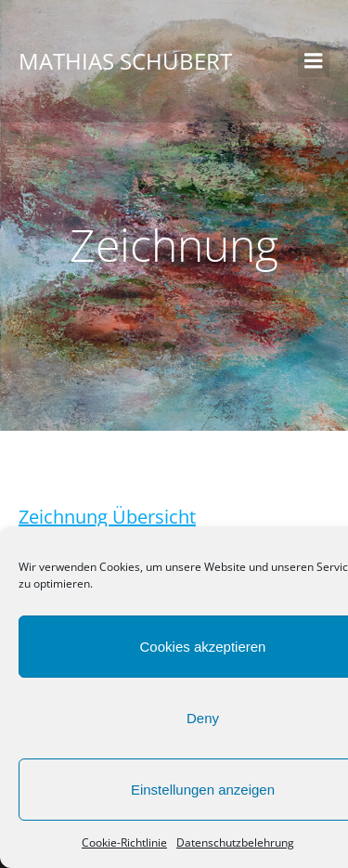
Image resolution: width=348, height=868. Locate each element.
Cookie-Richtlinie (124, 842)
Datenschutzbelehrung (235, 842)
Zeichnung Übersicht (107, 517)
